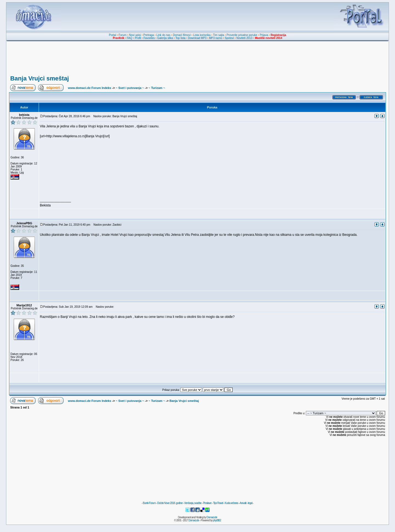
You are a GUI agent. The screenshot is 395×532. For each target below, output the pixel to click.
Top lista (180, 38)
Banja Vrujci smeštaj (39, 78)
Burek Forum (149, 503)
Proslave (207, 503)
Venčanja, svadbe (193, 503)
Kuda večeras (231, 503)
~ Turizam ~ (157, 88)
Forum (122, 35)
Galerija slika (165, 38)
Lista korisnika (202, 35)
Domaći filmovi (182, 35)
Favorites (149, 38)
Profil (138, 38)
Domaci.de (212, 517)
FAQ (129, 38)
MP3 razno (216, 38)
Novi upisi (135, 35)
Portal (112, 35)
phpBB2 (217, 520)
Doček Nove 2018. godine (170, 503)
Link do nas (163, 35)
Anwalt (243, 503)
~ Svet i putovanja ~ (130, 88)
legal (250, 503)
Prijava (264, 35)
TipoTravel (218, 503)
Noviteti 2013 (244, 38)
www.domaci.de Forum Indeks (90, 88)
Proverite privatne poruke (242, 35)
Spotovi (229, 38)
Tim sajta (219, 35)
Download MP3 (197, 38)
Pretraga (149, 35)
